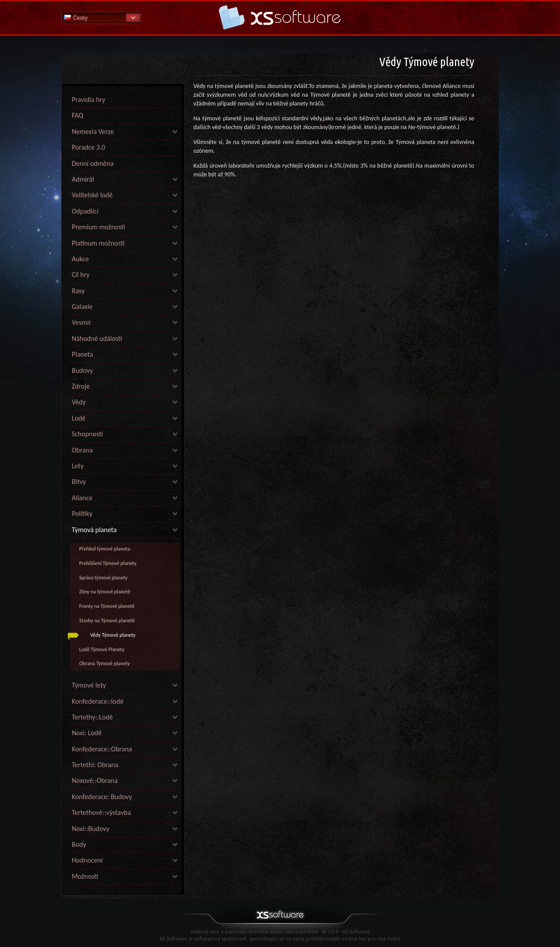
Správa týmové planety (103, 578)
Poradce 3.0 (88, 147)
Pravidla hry (88, 100)
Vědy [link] (79, 402)
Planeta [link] (82, 354)
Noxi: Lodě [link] (87, 733)
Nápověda (280, 17)
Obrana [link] (82, 450)
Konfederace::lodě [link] (98, 701)
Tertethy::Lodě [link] (92, 717)
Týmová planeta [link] (94, 530)
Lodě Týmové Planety (102, 649)
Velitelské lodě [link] (92, 195)
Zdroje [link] (81, 386)
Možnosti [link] (85, 876)
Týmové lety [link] (89, 685)
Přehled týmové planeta (105, 549)
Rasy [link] (78, 291)
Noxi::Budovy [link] (91, 829)
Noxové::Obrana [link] (95, 780)
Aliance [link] (82, 498)
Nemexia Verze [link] (93, 132)
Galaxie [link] (82, 307)
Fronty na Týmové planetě (107, 606)
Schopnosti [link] (87, 434)
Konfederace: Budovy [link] (102, 797)
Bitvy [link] (79, 482)
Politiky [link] (82, 514)
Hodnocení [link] (87, 860)
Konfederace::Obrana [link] (102, 749)
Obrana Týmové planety (105, 663)
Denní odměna (93, 163)
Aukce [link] (80, 259)
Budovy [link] (82, 370)
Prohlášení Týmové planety (108, 563)
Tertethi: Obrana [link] (95, 765)
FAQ (77, 115)
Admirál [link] (83, 179)
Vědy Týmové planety (113, 635)
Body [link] (79, 844)
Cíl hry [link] (81, 275)
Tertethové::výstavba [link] (101, 812)
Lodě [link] (79, 418)
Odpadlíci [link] (85, 211)
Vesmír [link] (82, 322)
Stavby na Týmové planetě (107, 621)
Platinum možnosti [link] (98, 243)
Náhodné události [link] (97, 338)
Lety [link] (78, 466)
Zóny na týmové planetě (105, 592)
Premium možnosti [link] (98, 227)
